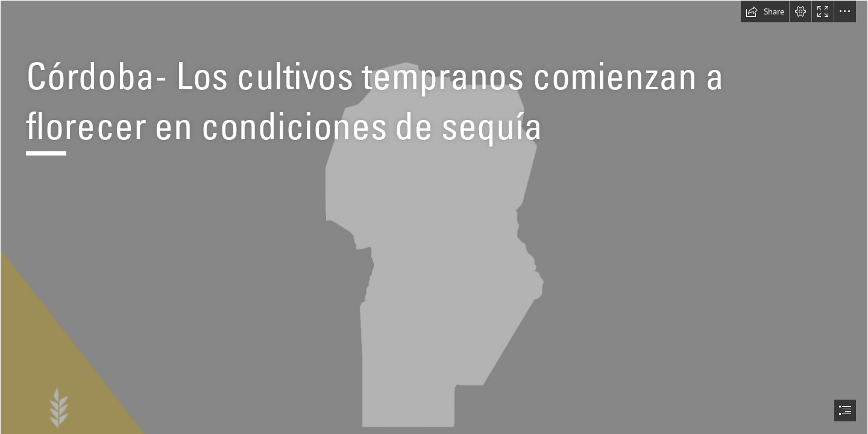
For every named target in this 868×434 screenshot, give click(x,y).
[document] (434, 217)
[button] (765, 11)
